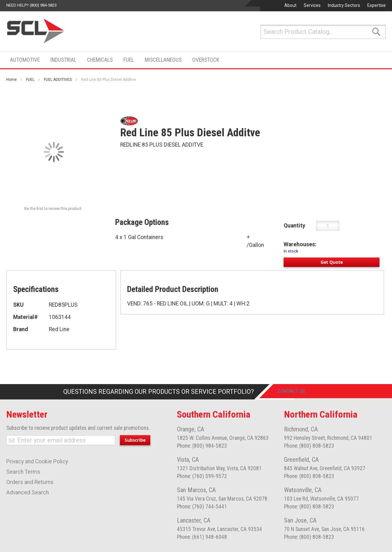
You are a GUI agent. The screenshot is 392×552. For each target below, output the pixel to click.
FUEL (30, 80)
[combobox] (323, 32)
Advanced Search (28, 492)
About (290, 5)
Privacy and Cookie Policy (37, 461)
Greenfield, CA (301, 460)
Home (11, 80)
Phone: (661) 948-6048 (202, 537)
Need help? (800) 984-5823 (31, 5)
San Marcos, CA (196, 490)
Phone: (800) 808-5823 (309, 446)
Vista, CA (188, 460)
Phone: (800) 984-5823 (202, 446)
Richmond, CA (301, 429)
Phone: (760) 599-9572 (202, 476)
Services (312, 5)
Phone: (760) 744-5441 (202, 507)
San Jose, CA (300, 520)
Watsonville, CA (303, 490)
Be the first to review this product (53, 209)
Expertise (377, 5)
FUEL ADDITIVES (58, 80)
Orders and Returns (30, 482)
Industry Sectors (344, 5)
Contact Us (296, 392)
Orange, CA (191, 429)
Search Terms (23, 472)
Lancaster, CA (194, 520)
